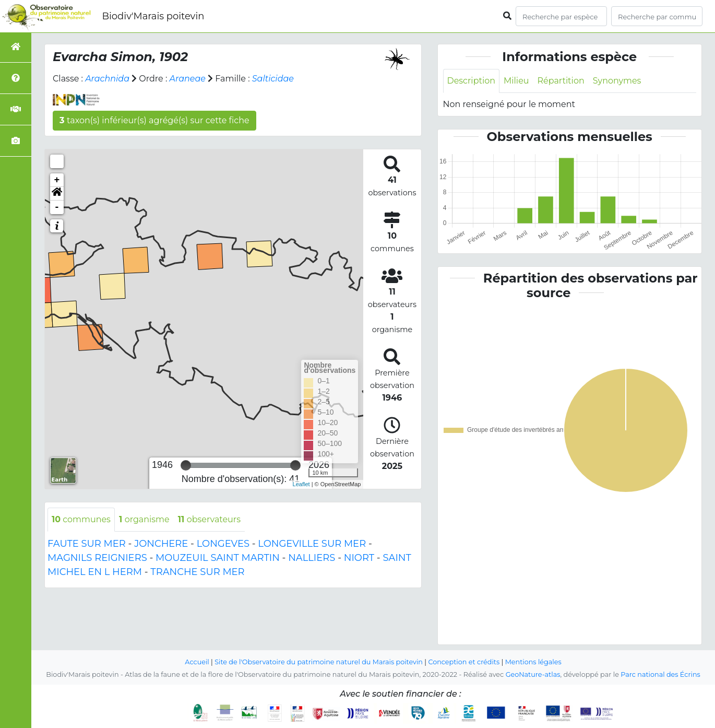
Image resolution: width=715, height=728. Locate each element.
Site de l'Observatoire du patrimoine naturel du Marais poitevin (318, 662)
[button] (57, 194)
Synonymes (617, 81)
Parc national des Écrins (660, 674)
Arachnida (107, 79)
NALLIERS (312, 558)
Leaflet (301, 484)
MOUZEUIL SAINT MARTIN (218, 558)
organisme (144, 519)
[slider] (186, 465)
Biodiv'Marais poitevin (153, 16)
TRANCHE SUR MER (197, 572)
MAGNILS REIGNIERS (97, 558)
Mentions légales (534, 662)
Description (472, 81)
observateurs (210, 519)
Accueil (196, 662)
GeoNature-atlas (533, 674)
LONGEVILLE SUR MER (312, 544)
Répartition (561, 81)
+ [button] (57, 180)
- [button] (57, 207)
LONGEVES (223, 544)
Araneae (188, 79)
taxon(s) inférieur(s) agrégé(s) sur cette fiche (154, 120)
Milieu (516, 81)
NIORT (359, 558)
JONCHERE (161, 544)
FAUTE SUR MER (87, 544)
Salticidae (273, 79)
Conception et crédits (464, 662)
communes (81, 519)
